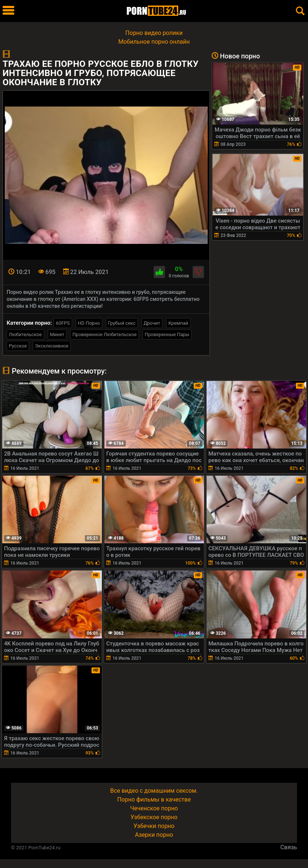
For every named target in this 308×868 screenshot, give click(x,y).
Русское (18, 346)
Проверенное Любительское (105, 334)
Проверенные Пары (167, 334)
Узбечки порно (154, 826)
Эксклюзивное (52, 346)
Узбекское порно (154, 817)
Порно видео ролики (154, 33)
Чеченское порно (154, 808)
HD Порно (89, 323)
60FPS (63, 323)
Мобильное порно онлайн (154, 42)
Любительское (25, 334)
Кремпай (178, 323)
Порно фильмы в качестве (154, 799)
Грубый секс (122, 323)
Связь (289, 847)
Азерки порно (154, 835)
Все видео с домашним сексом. (154, 791)
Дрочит (152, 323)
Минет (57, 334)
